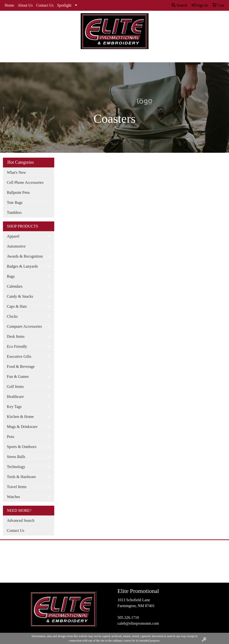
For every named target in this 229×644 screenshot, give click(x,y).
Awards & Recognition (25, 256)
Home (9, 5)
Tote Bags (15, 202)
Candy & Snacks (20, 296)
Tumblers (14, 213)
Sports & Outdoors (22, 447)
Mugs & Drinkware (22, 427)
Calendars (15, 286)
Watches (13, 497)
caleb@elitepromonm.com (138, 623)
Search (179, 5)
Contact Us (45, 5)
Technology (16, 467)
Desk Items (16, 336)
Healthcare (15, 397)
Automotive (16, 246)
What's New (16, 172)
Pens (11, 437)
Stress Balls (16, 457)
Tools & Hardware (21, 477)
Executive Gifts (19, 356)
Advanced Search (21, 520)
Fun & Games (18, 377)
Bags (11, 276)
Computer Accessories (24, 326)
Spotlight (64, 5)
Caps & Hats (17, 306)
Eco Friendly (17, 346)
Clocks (12, 316)
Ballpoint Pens (18, 192)
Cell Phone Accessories (25, 182)
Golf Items (15, 387)
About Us (25, 5)
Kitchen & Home (20, 417)
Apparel (13, 236)
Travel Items (17, 487)
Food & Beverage (21, 366)
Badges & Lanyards (22, 266)
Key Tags (14, 407)
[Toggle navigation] (8, 57)
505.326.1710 (128, 617)
